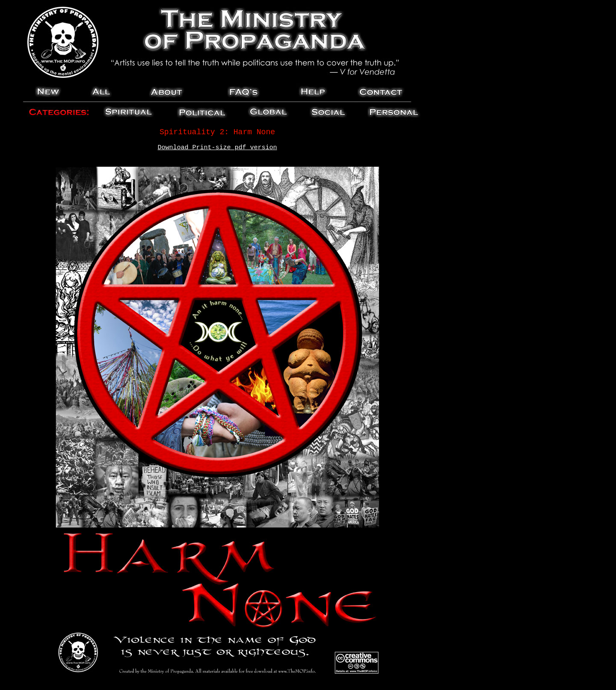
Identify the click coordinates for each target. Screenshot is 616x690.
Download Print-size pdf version (217, 148)
